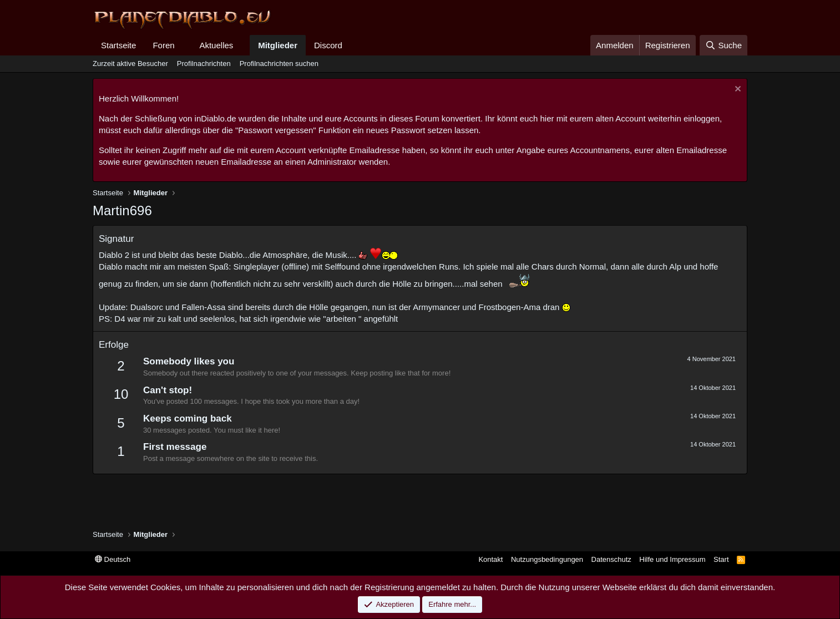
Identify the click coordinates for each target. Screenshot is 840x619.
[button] (183, 45)
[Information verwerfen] (737, 90)
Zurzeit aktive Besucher (130, 64)
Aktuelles (216, 45)
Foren (163, 45)
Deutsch (113, 559)
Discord (328, 45)
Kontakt (490, 559)
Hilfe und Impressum (672, 559)
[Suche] (723, 45)
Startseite (118, 45)
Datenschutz (611, 559)
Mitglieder (278, 45)
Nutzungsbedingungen (547, 559)
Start (721, 559)
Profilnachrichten (204, 64)
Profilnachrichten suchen (279, 64)
